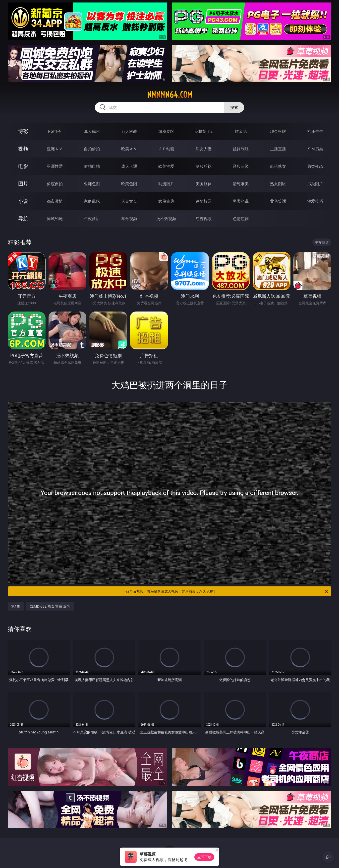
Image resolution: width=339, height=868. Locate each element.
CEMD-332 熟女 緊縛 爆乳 (50, 606)
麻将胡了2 (203, 131)
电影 (23, 166)
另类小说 (241, 201)
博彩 (23, 131)
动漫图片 (166, 184)
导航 (23, 218)
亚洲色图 (92, 184)
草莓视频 (129, 219)
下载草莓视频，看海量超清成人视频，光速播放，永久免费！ (226, 591)
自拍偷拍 (92, 149)
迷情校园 (204, 201)
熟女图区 (278, 184)
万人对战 (129, 131)
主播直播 (278, 149)
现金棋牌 (278, 131)
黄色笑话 (278, 201)
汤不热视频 (166, 219)
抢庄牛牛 (315, 131)
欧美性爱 (166, 166)
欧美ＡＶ (129, 149)
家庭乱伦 (92, 201)
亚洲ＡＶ (55, 149)
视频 (23, 149)
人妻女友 (129, 201)
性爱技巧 (315, 201)
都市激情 (55, 201)
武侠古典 (166, 201)
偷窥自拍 (55, 184)
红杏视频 (204, 219)
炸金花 (241, 131)
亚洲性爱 (55, 166)
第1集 (16, 606)
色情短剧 (241, 219)
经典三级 (241, 166)
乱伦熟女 (278, 166)
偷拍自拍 (92, 166)
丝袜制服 (241, 149)
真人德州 (92, 131)
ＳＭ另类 (315, 149)
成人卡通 (129, 166)
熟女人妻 (204, 149)
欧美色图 (129, 184)
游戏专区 (166, 131)
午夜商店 (92, 219)
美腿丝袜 (204, 184)
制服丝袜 (204, 166)
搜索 (234, 107)
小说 (23, 201)
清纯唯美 (241, 184)
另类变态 (315, 166)
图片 (23, 184)
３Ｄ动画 (166, 149)
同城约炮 (55, 219)
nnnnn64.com (170, 95)
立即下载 (204, 857)
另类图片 (315, 184)
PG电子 (55, 131)
